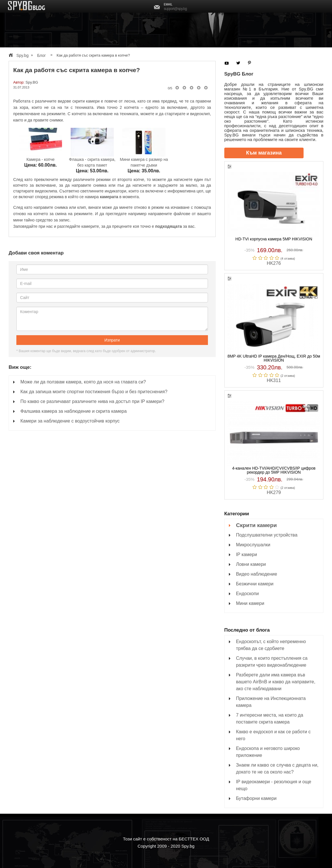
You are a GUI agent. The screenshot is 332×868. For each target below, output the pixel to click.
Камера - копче (40, 157)
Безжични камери (255, 584)
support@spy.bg (175, 8)
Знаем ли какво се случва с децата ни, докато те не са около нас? (277, 768)
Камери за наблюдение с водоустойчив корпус (70, 421)
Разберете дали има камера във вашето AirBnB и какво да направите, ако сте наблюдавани (276, 682)
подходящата (168, 226)
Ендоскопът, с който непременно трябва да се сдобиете (271, 645)
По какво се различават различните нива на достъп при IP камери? (92, 401)
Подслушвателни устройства (267, 535)
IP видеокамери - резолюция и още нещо (274, 785)
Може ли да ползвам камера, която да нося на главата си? (83, 382)
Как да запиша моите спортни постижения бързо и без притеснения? (94, 392)
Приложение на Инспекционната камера (271, 702)
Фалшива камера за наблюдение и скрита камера (74, 411)
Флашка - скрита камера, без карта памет (92, 160)
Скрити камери (256, 525)
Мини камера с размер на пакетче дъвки (144, 160)
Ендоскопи (247, 594)
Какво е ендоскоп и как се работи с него (273, 735)
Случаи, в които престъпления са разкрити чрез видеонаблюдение (272, 662)
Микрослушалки (253, 545)
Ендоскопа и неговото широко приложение (268, 752)
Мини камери (250, 603)
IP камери (247, 554)
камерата (109, 197)
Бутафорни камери (256, 798)
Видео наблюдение (257, 574)
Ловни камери (251, 564)
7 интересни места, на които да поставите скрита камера (270, 718)
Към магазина (264, 153)
